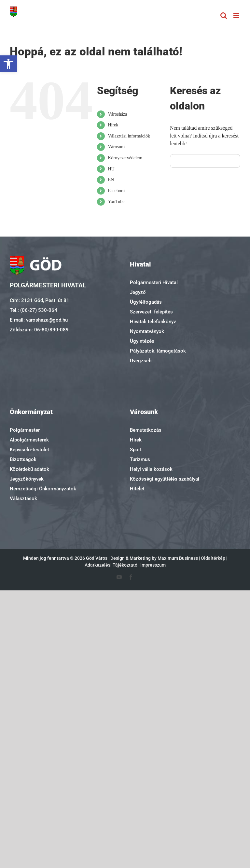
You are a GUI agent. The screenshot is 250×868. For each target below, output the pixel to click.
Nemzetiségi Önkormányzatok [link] (43, 489)
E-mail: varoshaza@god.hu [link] (39, 320)
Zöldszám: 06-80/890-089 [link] (39, 330)
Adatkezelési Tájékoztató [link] (111, 565)
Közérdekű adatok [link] (29, 469)
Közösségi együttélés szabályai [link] (165, 479)
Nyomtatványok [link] (147, 331)
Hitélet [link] (137, 489)
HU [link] (111, 169)
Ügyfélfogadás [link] (146, 302)
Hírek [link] (113, 125)
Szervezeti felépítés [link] (151, 312)
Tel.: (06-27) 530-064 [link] (34, 310)
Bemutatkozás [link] (146, 430)
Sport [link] (136, 450)
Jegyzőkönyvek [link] (27, 479)
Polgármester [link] (25, 430)
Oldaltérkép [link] (213, 558)
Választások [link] (23, 499)
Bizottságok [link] (23, 459)
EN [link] (111, 180)
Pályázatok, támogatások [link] (158, 351)
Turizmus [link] (140, 459)
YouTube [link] (116, 202)
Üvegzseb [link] (141, 361)
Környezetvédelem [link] (125, 158)
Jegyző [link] (138, 292)
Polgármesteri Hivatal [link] (154, 282)
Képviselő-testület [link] (29, 450)
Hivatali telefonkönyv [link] (153, 322)
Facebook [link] (117, 191)
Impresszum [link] (153, 565)
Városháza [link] (117, 114)
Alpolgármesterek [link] (29, 440)
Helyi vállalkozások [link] (151, 469)
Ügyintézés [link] (142, 341)
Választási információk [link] (129, 136)
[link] (8, 64)
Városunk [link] (117, 147)
